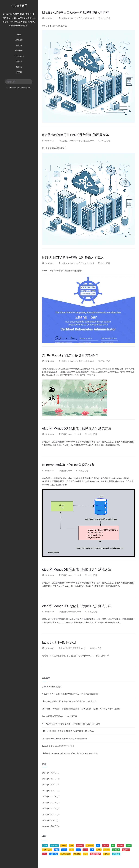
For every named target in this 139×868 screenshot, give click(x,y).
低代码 (107, 854)
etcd (92, 18)
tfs (113, 846)
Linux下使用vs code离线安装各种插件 (58, 746)
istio (71, 846)
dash (45, 846)
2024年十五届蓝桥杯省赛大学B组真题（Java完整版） (65, 739)
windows (19, 51)
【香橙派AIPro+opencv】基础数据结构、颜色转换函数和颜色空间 (70, 753)
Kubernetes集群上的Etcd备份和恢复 (68, 465)
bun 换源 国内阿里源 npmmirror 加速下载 (60, 716)
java (63, 648)
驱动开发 (90, 846)
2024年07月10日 (49, 820)
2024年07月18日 (49, 773)
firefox (107, 850)
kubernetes (73, 18)
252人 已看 (106, 141)
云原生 (64, 18)
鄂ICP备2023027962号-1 (22, 88)
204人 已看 (106, 361)
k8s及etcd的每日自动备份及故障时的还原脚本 (76, 12)
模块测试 (116, 850)
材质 (57, 850)
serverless (54, 846)
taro (72, 850)
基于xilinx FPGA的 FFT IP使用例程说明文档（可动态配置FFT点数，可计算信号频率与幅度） (82, 709)
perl (86, 854)
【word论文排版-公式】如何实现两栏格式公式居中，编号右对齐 (69, 701)
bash (85, 850)
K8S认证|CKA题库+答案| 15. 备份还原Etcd (73, 257)
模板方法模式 (96, 854)
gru (98, 846)
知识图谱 (116, 854)
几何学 (106, 846)
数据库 (19, 61)
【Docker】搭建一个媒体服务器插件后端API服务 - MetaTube (68, 731)
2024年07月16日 (49, 785)
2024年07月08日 (49, 826)
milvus (64, 846)
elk (92, 850)
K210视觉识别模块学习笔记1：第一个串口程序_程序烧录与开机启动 (71, 724)
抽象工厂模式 (65, 854)
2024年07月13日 (49, 803)
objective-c (19, 56)
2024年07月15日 (49, 791)
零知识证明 (47, 850)
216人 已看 (97, 648)
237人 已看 (105, 263)
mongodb (72, 434)
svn (78, 850)
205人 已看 (83, 471)
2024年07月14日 (49, 797)
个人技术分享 (19, 6)
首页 (19, 34)
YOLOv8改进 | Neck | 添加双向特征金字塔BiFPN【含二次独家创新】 (71, 694)
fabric (129, 846)
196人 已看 (93, 434)
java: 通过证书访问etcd (59, 642)
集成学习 (126, 850)
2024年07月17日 (49, 779)
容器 (80, 18)
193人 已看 (93, 575)
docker (86, 263)
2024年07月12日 (49, 808)
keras (64, 850)
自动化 (120, 846)
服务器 (19, 67)
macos (19, 45)
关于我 (19, 72)
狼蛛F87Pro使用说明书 (52, 687)
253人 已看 (106, 18)
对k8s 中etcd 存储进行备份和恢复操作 (70, 355)
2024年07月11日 (49, 814)
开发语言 (19, 40)
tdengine (80, 846)
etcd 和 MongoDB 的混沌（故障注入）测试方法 (77, 428)
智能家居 (77, 854)
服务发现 (54, 854)
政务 (99, 850)
